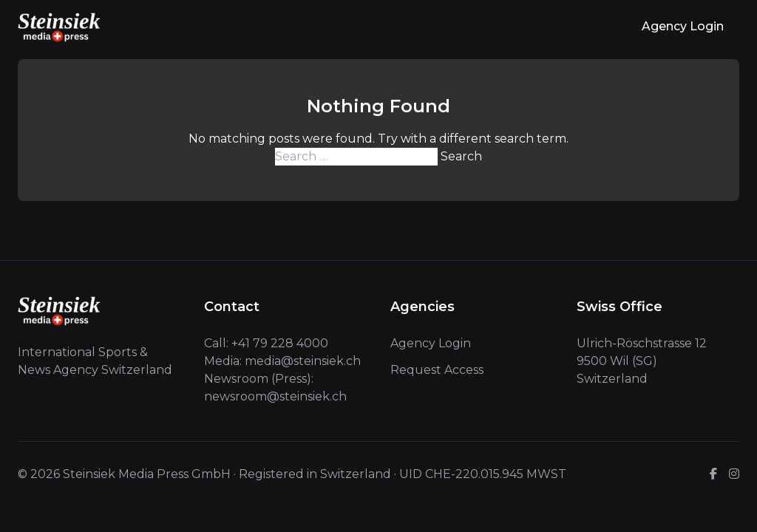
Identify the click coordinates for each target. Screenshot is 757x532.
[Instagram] (734, 474)
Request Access (437, 370)
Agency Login (683, 26)
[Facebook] (713, 474)
